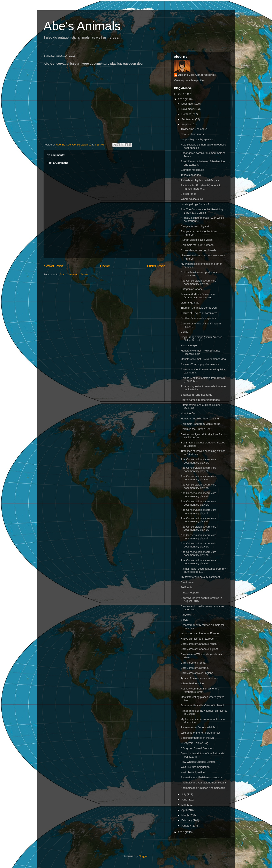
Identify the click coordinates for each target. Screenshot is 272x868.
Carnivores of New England (197, 673)
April (184, 810)
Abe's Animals (82, 26)
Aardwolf (186, 615)
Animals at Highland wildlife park (200, 180)
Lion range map (190, 303)
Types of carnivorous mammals (199, 678)
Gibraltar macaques (192, 170)
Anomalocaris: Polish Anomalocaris (201, 777)
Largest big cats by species (197, 139)
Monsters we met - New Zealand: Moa (203, 359)
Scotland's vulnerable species (198, 318)
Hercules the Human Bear (196, 429)
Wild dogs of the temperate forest (200, 733)
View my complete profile (189, 80)
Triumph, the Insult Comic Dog (199, 308)
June (185, 800)
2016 (182, 99)
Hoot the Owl (188, 413)
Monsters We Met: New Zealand (200, 419)
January (187, 826)
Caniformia (187, 582)
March (186, 815)
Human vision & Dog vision (197, 240)
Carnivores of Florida (193, 663)
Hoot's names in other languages (200, 400)
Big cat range (188, 194)
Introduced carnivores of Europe (200, 633)
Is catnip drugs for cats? (195, 204)
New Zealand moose (193, 134)
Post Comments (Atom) (74, 274)
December (188, 104)
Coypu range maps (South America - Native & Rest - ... (202, 339)
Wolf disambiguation (193, 772)
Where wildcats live (192, 199)
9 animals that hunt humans (197, 245)
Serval (184, 620)
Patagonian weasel (192, 289)
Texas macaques (191, 175)
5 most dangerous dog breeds (198, 250)
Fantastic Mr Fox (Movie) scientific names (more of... (201, 187)
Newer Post (53, 266)
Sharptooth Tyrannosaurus (196, 395)
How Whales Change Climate (198, 762)
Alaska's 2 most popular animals (200, 364)
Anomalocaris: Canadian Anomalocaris (203, 783)
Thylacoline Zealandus (194, 129)
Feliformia (186, 587)
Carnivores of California (195, 668)
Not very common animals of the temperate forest (200, 690)
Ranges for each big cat (195, 226)
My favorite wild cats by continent (200, 577)
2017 (182, 94)
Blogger (143, 856)
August (186, 124)
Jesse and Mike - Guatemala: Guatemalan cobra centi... (198, 296)
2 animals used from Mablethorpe (200, 424)
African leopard (190, 593)
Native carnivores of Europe (197, 639)
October (187, 114)
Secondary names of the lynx (198, 738)
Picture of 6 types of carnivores (199, 313)
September (188, 119)
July (184, 794)
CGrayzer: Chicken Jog (194, 743)
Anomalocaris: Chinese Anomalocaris (203, 788)
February (187, 820)
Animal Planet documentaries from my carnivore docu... (203, 570)
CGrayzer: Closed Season (196, 748)
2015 (182, 832)
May (184, 805)
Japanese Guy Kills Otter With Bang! (202, 705)
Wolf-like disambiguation (195, 767)
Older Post (156, 266)
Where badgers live (192, 683)
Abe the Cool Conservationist (197, 75)
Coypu (184, 332)
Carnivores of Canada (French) (199, 644)
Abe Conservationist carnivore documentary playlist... (198, 282)
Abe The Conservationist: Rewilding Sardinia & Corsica (202, 211)
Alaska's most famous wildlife (198, 727)
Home (105, 266)
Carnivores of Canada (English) (199, 649)
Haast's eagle (189, 345)
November (188, 109)
